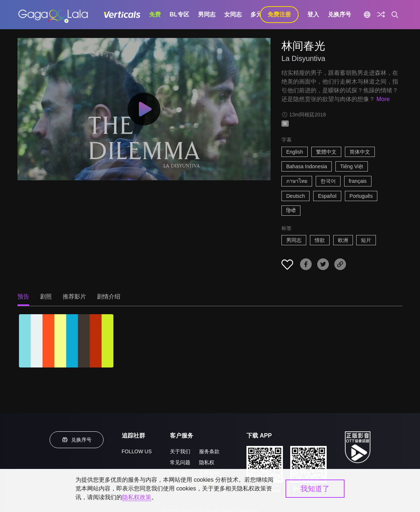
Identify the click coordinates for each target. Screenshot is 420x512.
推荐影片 (74, 297)
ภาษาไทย (297, 181)
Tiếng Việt (352, 166)
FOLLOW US (137, 451)
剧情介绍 (109, 297)
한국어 (328, 181)
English (295, 152)
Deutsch (295, 196)
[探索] (381, 15)
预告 (23, 297)
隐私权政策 (137, 497)
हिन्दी (291, 211)
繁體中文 (326, 152)
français (358, 181)
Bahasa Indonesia (307, 166)
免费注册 (279, 14)
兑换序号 (339, 14)
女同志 (233, 14)
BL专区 (179, 14)
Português (361, 196)
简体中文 (360, 152)
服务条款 (209, 451)
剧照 (46, 297)
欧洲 (343, 240)
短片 (366, 240)
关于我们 (180, 451)
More (383, 99)
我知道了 (315, 489)
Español (327, 196)
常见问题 (180, 462)
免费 (155, 14)
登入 (313, 14)
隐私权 (207, 462)
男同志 (207, 14)
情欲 (320, 240)
